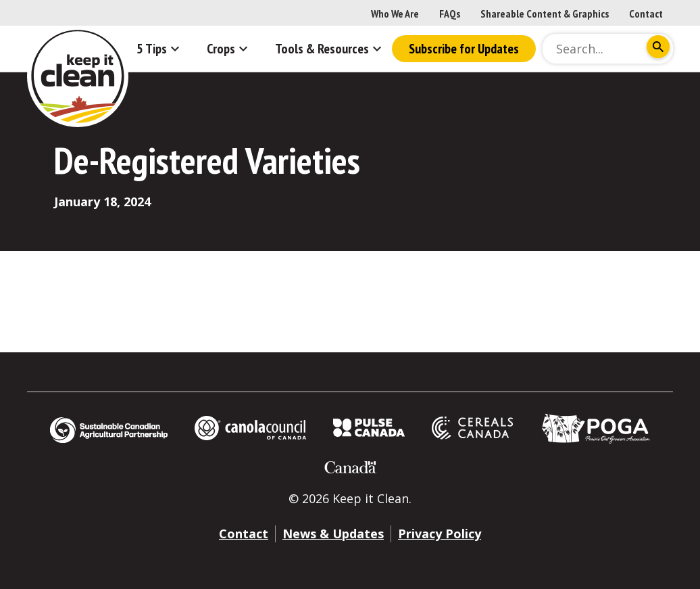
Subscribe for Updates (464, 49)
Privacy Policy (440, 534)
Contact (646, 14)
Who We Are (395, 14)
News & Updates (333, 534)
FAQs (450, 14)
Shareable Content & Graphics (545, 14)
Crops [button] (229, 49)
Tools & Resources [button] (330, 49)
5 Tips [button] (160, 49)
